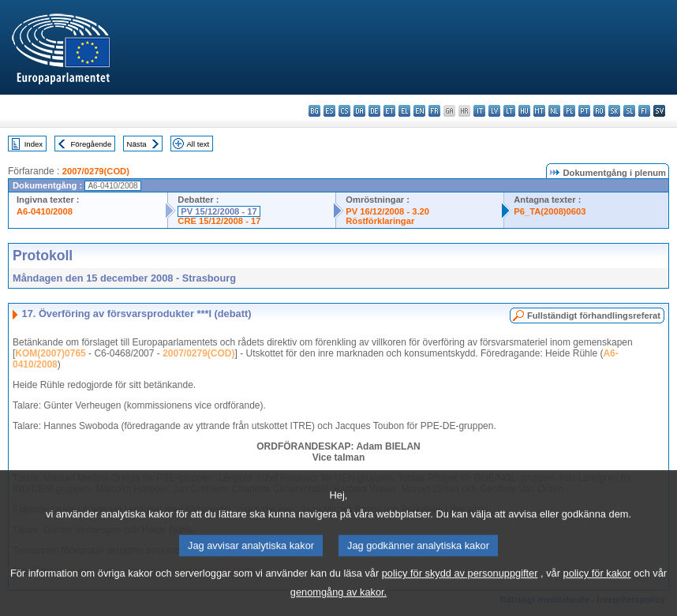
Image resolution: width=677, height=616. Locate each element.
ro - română (599, 111)
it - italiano (479, 111)
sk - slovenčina (614, 111)
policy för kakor (597, 586)
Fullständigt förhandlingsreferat (594, 315)
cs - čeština (344, 111)
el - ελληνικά (404, 111)
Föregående (92, 144)
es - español (329, 111)
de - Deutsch (374, 111)
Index (34, 144)
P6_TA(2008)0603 (550, 211)
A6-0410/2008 (45, 211)
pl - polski (569, 111)
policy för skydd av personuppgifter (460, 586)
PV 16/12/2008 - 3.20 (387, 211)
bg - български (314, 111)
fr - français (434, 111)
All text (198, 144)
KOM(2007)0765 (50, 353)
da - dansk (359, 111)
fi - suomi (644, 111)
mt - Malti (539, 111)
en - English (419, 111)
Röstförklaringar (380, 221)
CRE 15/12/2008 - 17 (219, 221)
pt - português (584, 111)
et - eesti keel (389, 111)
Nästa (137, 144)
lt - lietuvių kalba (509, 111)
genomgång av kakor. (338, 605)
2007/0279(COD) (96, 171)
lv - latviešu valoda (494, 111)
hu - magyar (524, 111)
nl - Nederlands (554, 111)
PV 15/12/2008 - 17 (219, 211)
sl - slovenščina (629, 111)
